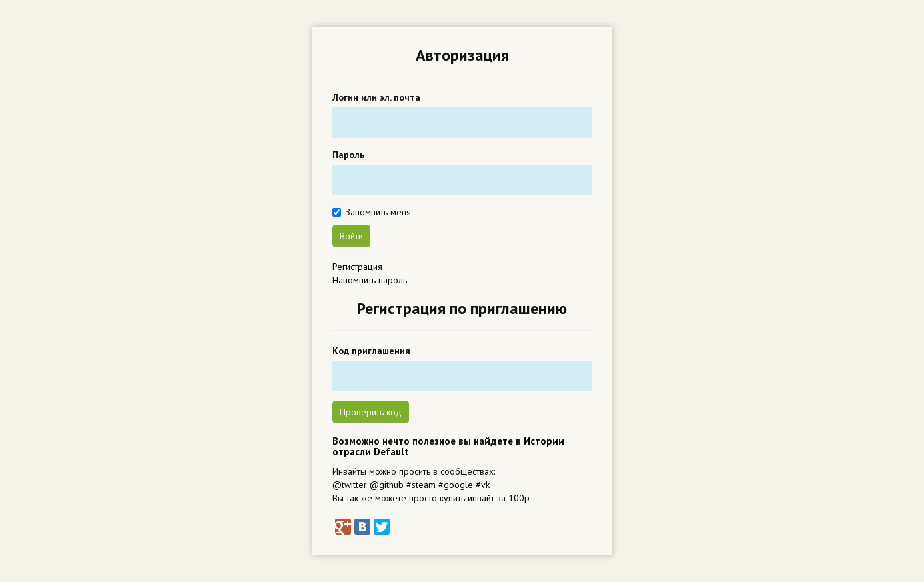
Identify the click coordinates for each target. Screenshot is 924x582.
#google (456, 485)
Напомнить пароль (370, 280)
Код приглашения (371, 351)
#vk (483, 485)
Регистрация (357, 267)
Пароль (348, 155)
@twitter (350, 485)
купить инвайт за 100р (485, 498)
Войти (351, 236)
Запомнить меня (378, 212)
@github (387, 485)
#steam (421, 485)
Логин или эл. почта (376, 97)
